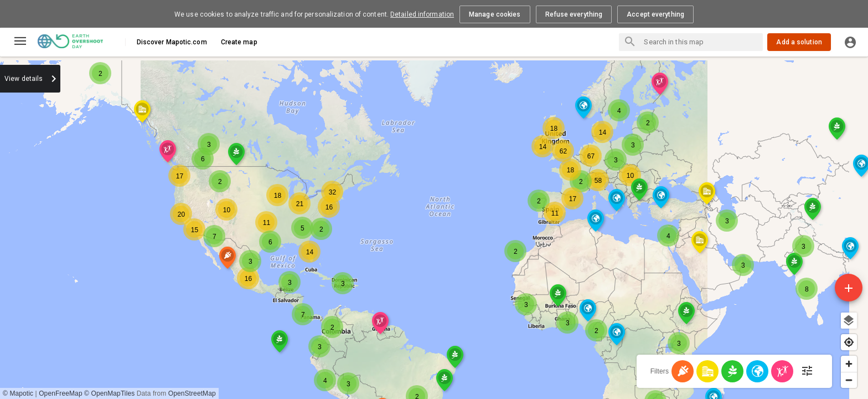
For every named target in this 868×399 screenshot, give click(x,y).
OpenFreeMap (285, 393)
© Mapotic (242, 393)
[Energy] (683, 371)
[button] (321, 130)
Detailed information (422, 14)
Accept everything (655, 14)
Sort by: (137, 78)
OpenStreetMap (416, 393)
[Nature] (757, 371)
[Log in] (850, 42)
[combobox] (183, 79)
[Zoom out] (849, 380)
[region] (546, 228)
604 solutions (39, 99)
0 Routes (96, 99)
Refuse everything (574, 14)
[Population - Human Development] (782, 371)
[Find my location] (849, 342)
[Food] (732, 371)
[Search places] (630, 43)
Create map (239, 42)
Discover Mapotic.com (172, 42)
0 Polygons (150, 99)
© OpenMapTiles (334, 393)
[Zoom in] (849, 364)
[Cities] (707, 371)
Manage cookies (495, 14)
